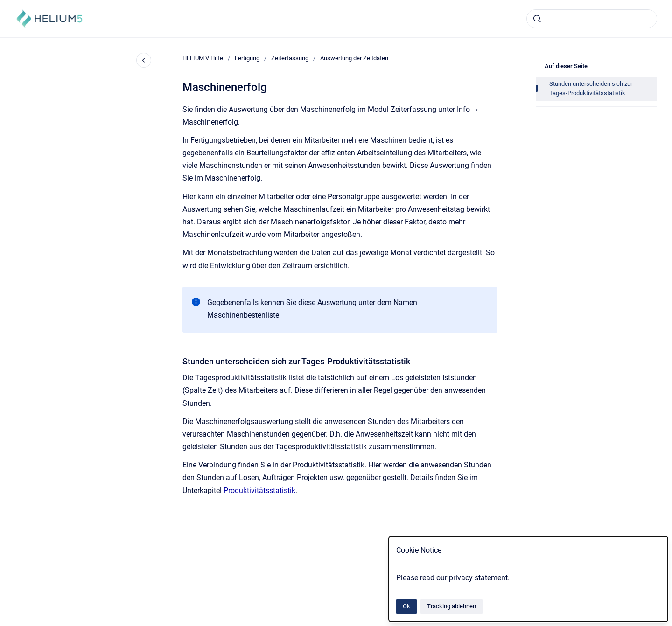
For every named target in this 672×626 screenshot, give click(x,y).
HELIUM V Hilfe (203, 58)
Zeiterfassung (290, 58)
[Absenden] (537, 19)
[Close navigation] (144, 60)
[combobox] (592, 19)
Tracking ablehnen (451, 606)
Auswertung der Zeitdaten (354, 58)
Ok (406, 606)
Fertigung (247, 58)
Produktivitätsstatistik (259, 490)
